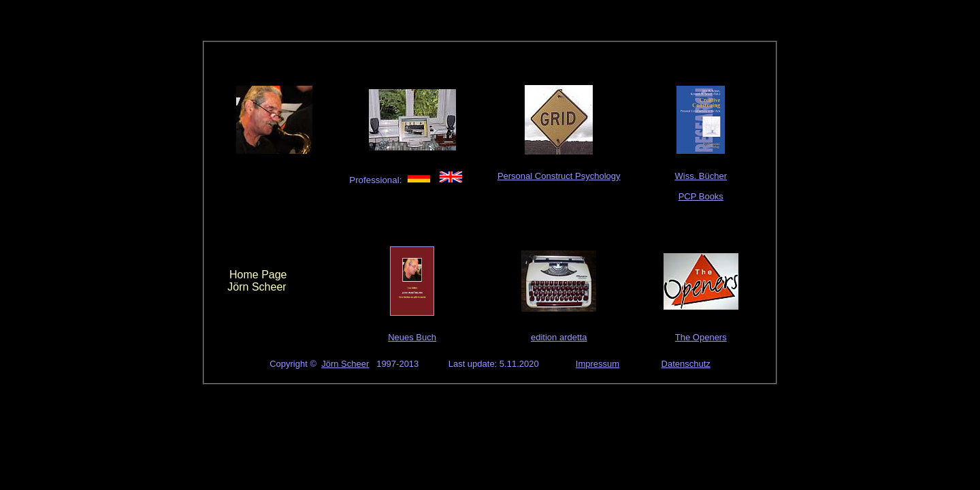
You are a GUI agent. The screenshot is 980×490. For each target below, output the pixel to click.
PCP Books (701, 196)
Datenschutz (686, 364)
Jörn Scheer (345, 364)
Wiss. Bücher (701, 176)
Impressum (598, 364)
